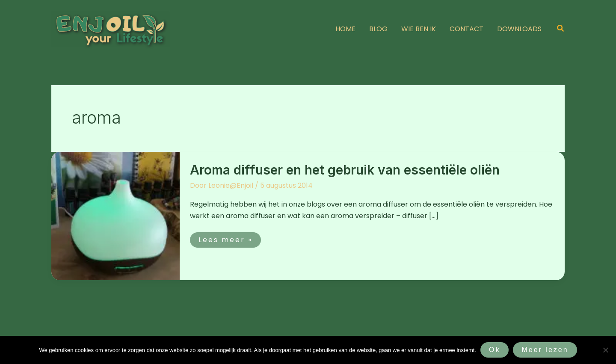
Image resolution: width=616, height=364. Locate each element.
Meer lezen (545, 350)
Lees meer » (225, 238)
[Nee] (605, 350)
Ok (495, 350)
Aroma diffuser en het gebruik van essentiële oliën (345, 170)
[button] (561, 29)
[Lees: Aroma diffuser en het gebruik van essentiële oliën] (115, 215)
